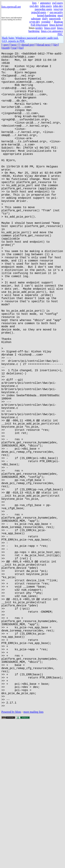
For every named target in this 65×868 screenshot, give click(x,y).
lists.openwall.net (11, 7)
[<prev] (6, 45)
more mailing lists (33, 857)
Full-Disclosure (39, 25)
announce (45, 3)
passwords (55, 19)
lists (34, 3)
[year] (14, 48)
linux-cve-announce (52, 31)
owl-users (58, 3)
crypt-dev (35, 22)
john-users (46, 6)
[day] (56, 45)
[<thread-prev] (27, 45)
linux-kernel (56, 25)
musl (60, 15)
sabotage (36, 19)
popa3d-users (39, 12)
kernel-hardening (47, 15)
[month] (6, 48)
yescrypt (58, 9)
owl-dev (34, 6)
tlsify (45, 19)
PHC (60, 34)
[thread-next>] (44, 45)
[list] (21, 48)
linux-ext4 (50, 28)
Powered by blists (11, 857)
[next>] (14, 45)
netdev (39, 28)
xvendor (46, 22)
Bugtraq (58, 22)
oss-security (56, 12)
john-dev (58, 6)
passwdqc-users (43, 9)
